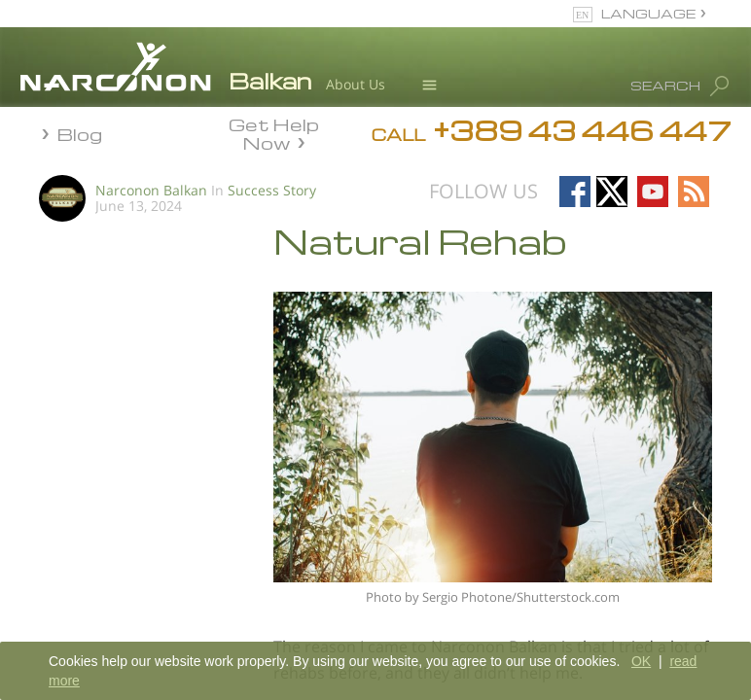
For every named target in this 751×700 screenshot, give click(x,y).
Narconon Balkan (151, 190)
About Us (356, 84)
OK (641, 661)
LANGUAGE (648, 13)
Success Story (272, 190)
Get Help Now (274, 132)
